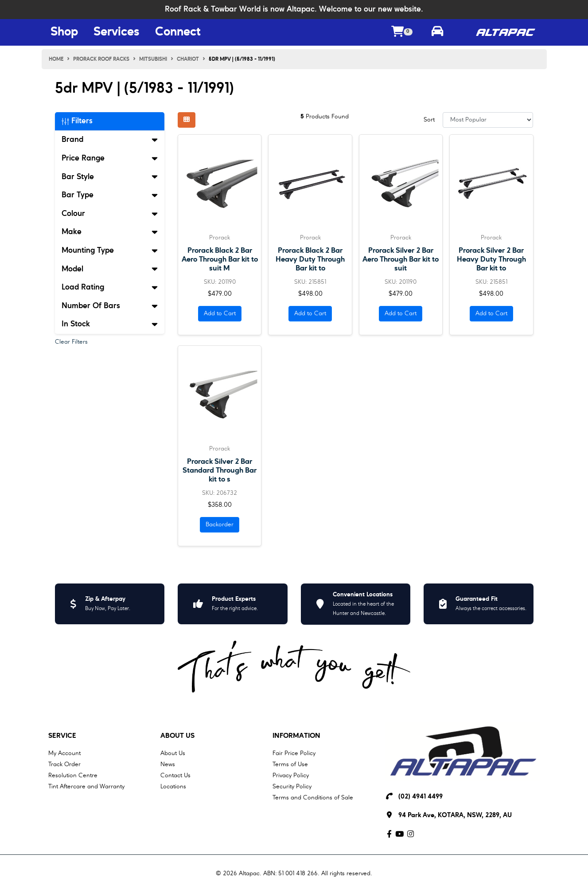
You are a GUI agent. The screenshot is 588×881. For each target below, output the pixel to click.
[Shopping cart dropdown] (402, 33)
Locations (173, 787)
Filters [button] (77, 121)
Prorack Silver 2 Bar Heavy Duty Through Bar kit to (491, 260)
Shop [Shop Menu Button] (64, 32)
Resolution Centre (73, 775)
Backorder (220, 525)
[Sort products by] (488, 120)
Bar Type (110, 195)
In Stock (110, 324)
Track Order (64, 764)
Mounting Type (110, 251)
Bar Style (110, 177)
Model (110, 269)
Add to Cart (220, 313)
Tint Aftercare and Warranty (86, 787)
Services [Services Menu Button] (117, 32)
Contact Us (175, 775)
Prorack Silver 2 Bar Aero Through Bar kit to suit (401, 260)
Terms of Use (290, 764)
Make (110, 232)
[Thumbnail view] (187, 120)
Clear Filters (71, 342)
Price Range (110, 158)
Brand (110, 140)
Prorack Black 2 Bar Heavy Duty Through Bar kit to (310, 260)
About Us (177, 736)
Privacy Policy (291, 775)
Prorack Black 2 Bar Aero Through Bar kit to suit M (220, 260)
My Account (64, 753)
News (168, 764)
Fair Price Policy (294, 753)
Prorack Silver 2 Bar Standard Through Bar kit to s (220, 471)
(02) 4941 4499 (421, 797)
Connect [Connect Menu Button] (178, 32)
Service (62, 736)
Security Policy (292, 787)
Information (296, 736)
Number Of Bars (110, 306)
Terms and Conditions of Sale (313, 798)
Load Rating (110, 287)
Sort (429, 120)
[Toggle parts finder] (437, 32)
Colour (110, 214)
